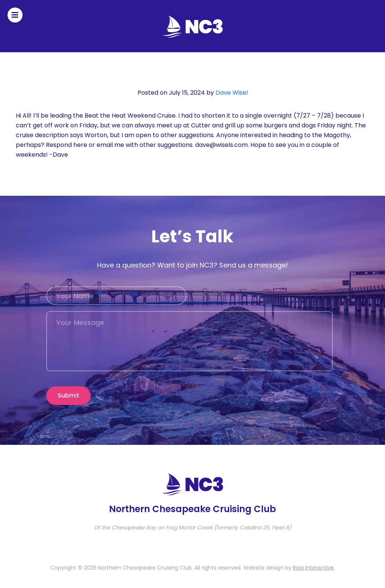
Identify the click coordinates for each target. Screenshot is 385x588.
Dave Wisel (232, 93)
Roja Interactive (313, 568)
